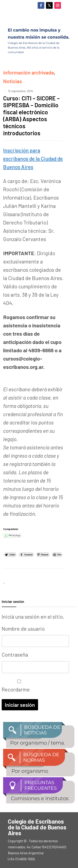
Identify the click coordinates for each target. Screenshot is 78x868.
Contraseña (15, 655)
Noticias (12, 81)
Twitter (12, 555)
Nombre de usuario (23, 629)
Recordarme (18, 686)
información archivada (28, 72)
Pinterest (45, 555)
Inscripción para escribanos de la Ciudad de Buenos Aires (33, 158)
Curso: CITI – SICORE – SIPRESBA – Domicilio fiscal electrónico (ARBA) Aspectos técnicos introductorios (31, 116)
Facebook (28, 555)
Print (59, 555)
